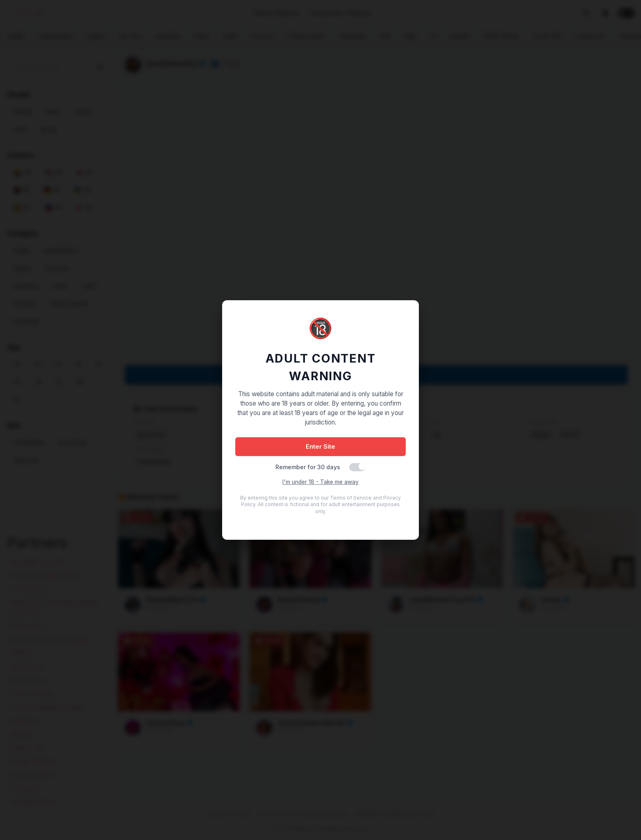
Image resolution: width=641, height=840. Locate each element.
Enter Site (320, 446)
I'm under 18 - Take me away (320, 482)
